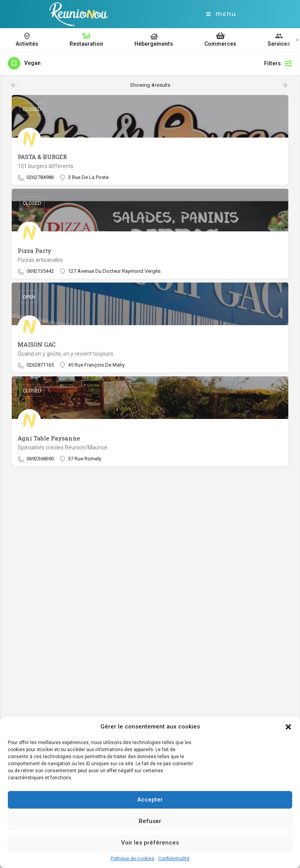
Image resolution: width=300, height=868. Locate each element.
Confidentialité (174, 859)
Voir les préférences (150, 843)
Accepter (150, 800)
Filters (278, 63)
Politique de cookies (132, 859)
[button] (288, 727)
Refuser (150, 821)
